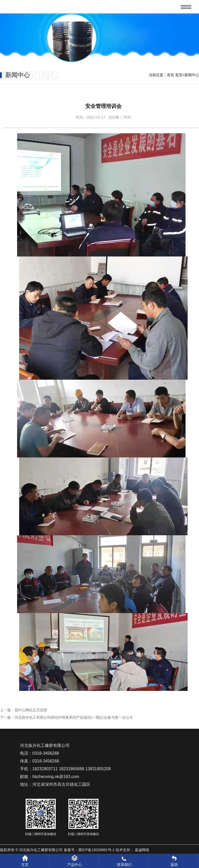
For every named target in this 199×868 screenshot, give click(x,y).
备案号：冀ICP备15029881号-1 (89, 850)
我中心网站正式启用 (31, 710)
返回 (174, 861)
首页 (170, 75)
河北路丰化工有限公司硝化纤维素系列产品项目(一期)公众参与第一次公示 (74, 717)
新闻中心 (192, 75)
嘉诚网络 (142, 850)
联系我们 (124, 861)
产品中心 (75, 861)
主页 (25, 861)
